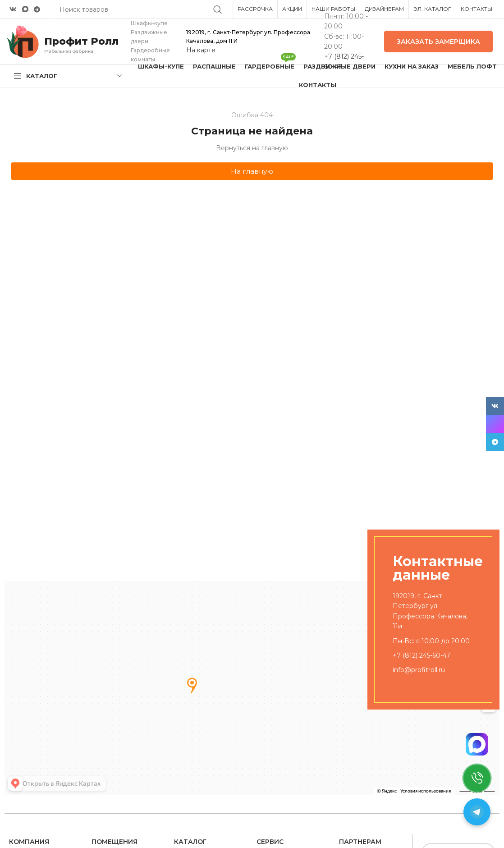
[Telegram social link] (37, 9)
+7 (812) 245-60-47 (422, 655)
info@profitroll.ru (419, 670)
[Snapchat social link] (25, 9)
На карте (201, 50)
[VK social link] (13, 9)
